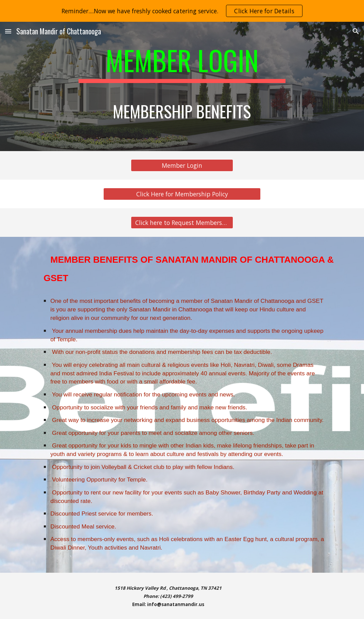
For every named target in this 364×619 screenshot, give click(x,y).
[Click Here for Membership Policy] (182, 194)
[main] (182, 86)
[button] (8, 31)
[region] (182, 11)
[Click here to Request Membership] (182, 223)
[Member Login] (182, 166)
